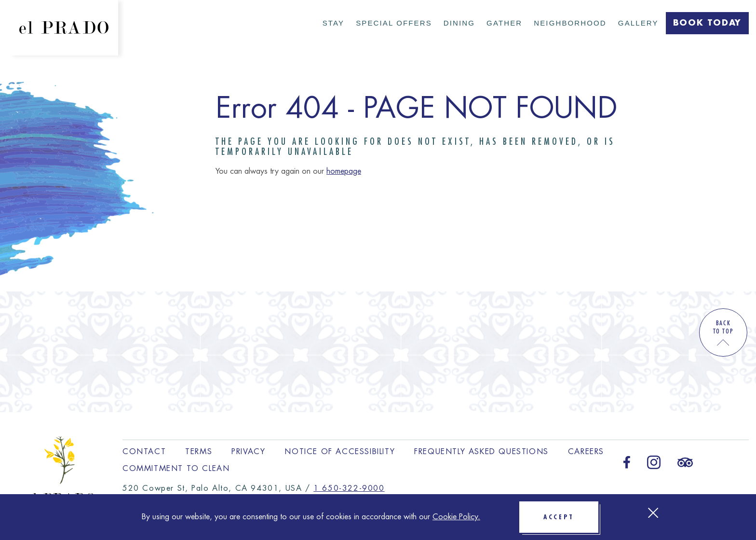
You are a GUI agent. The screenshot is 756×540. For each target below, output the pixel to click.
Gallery (638, 23)
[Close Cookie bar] (653, 513)
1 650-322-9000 (349, 488)
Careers (586, 452)
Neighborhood (570, 23)
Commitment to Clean (176, 469)
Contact (144, 452)
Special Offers (394, 23)
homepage (344, 171)
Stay (333, 23)
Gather (504, 23)
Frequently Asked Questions (481, 452)
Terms (199, 452)
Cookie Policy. (456, 517)
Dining (459, 23)
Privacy (248, 452)
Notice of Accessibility (340, 452)
